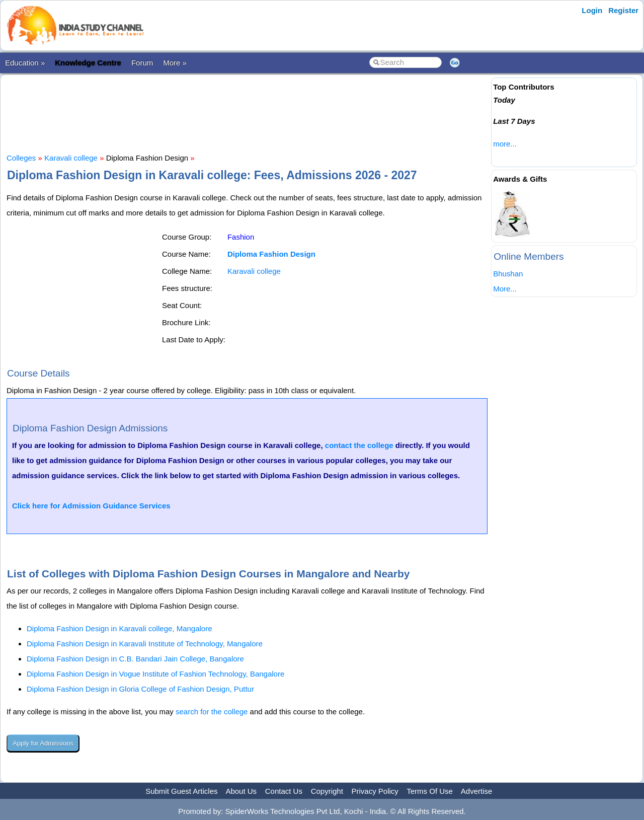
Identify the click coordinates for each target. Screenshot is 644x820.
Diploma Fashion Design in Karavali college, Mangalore (119, 628)
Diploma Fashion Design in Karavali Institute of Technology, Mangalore (145, 644)
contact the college (359, 445)
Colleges (21, 158)
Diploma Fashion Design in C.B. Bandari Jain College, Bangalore (135, 659)
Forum (142, 63)
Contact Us (284, 791)
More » (175, 63)
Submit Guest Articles (181, 791)
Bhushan (508, 274)
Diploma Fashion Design (271, 254)
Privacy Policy (375, 791)
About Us (241, 791)
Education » (25, 63)
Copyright (327, 791)
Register (623, 10)
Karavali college (71, 158)
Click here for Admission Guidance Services (91, 506)
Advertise (477, 791)
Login (592, 10)
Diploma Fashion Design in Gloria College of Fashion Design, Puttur (140, 689)
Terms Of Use (430, 791)
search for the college (212, 712)
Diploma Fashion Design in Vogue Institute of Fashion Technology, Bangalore (155, 674)
